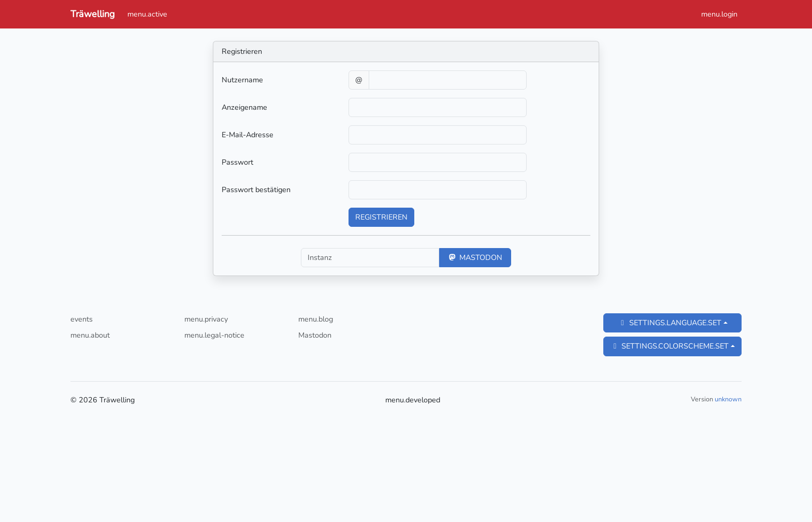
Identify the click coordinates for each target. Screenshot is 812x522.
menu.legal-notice (214, 335)
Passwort (237, 162)
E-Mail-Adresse (248, 135)
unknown (728, 399)
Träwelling (93, 14)
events (82, 319)
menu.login (719, 14)
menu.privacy (206, 319)
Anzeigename (244, 107)
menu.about (90, 335)
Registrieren (381, 217)
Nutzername (242, 80)
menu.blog (316, 319)
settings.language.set (670, 323)
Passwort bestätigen (256, 190)
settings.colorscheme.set (669, 346)
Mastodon (475, 257)
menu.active (147, 14)
